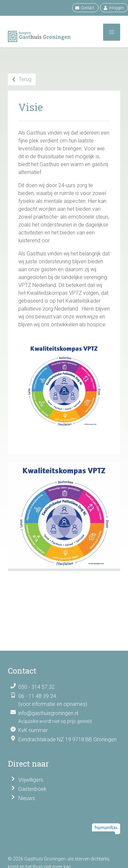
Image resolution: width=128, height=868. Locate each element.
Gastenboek (32, 789)
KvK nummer (33, 730)
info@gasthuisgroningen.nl (48, 713)
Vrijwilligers (31, 780)
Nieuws (27, 798)
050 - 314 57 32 (37, 687)
